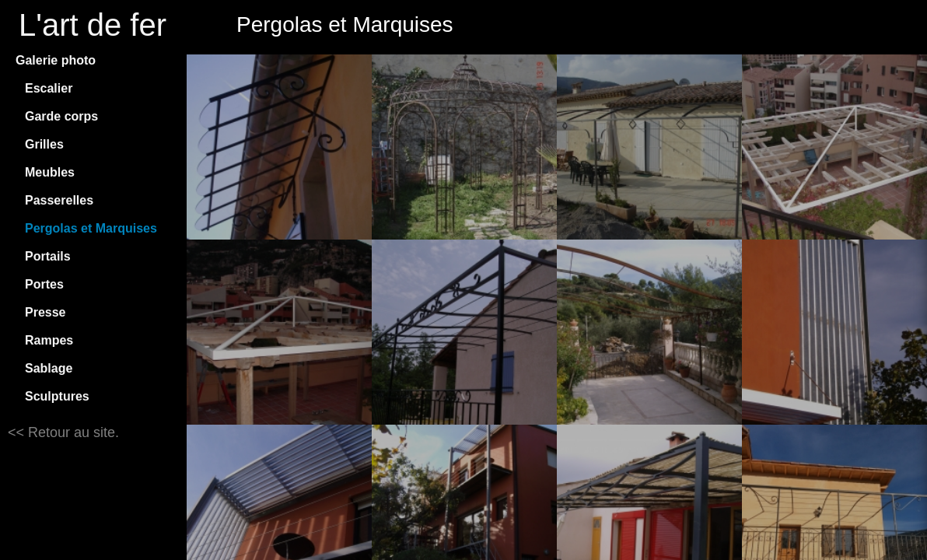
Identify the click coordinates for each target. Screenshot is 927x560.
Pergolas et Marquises (91, 228)
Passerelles (59, 200)
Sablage (49, 368)
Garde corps (61, 116)
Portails (48, 256)
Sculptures (57, 396)
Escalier (49, 88)
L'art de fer (93, 25)
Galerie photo (56, 60)
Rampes (49, 340)
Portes (44, 284)
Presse (45, 312)
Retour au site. (72, 432)
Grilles (44, 144)
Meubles (50, 172)
